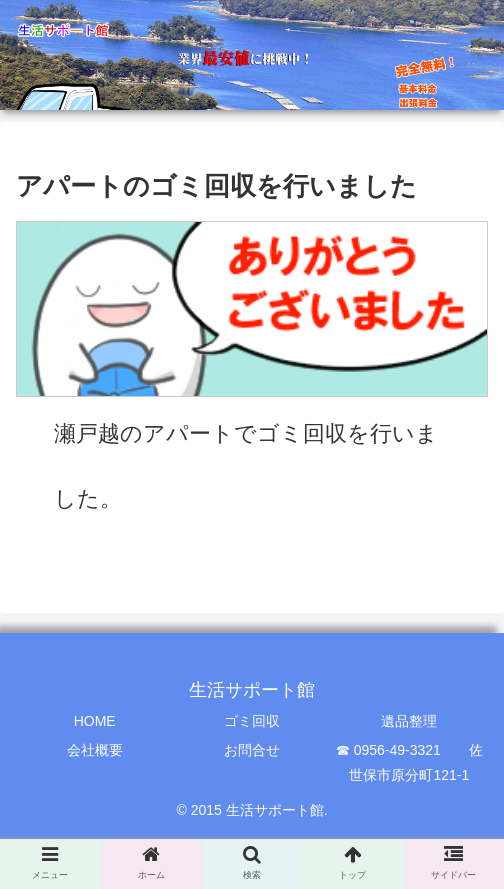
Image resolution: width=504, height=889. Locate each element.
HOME (95, 721)
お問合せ (252, 750)
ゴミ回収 (252, 721)
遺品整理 (409, 721)
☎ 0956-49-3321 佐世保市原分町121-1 (409, 762)
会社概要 (95, 750)
